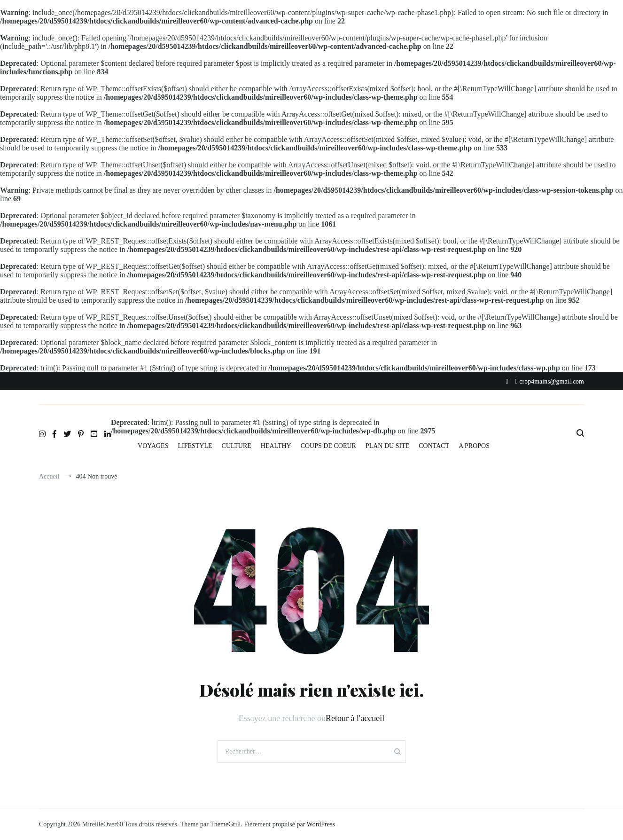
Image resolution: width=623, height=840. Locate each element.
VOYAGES (153, 446)
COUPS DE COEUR (328, 446)
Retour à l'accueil (355, 718)
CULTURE (237, 446)
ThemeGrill (225, 824)
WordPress (321, 824)
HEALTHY (276, 446)
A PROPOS (474, 446)
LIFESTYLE (195, 446)
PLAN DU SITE (387, 446)
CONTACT (434, 446)
